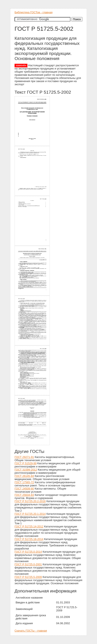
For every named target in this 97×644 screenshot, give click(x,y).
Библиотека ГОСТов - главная (34, 12)
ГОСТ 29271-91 (24, 457)
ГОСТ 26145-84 (24, 476)
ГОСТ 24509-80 (24, 489)
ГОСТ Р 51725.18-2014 (29, 539)
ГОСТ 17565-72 (24, 482)
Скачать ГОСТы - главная (31, 631)
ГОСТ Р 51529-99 (26, 463)
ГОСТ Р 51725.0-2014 (28, 552)
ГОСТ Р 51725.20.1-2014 (30, 514)
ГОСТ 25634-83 (24, 495)
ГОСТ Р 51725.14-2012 (29, 526)
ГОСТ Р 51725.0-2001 (28, 564)
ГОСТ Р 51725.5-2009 (28, 577)
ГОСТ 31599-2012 (26, 470)
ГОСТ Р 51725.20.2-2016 (30, 501)
